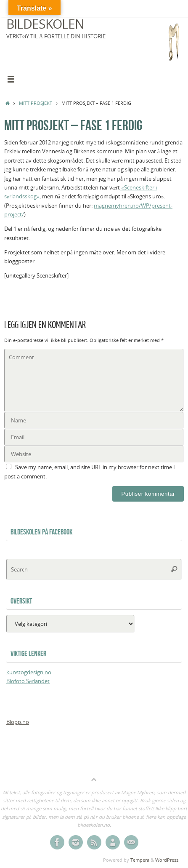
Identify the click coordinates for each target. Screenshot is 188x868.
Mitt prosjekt (36, 103)
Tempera (140, 860)
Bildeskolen (45, 24)
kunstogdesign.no (29, 672)
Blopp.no (18, 722)
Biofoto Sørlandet (28, 681)
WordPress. (167, 860)
